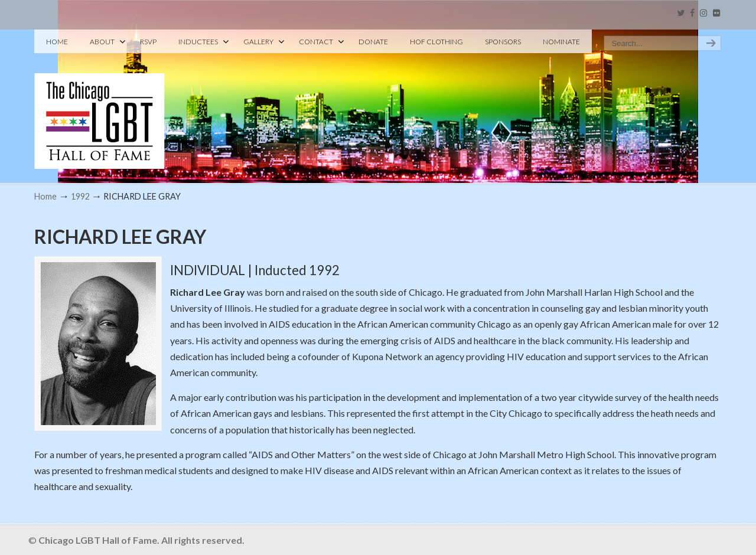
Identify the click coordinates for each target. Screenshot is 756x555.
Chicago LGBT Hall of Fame (100, 101)
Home (45, 196)
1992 (80, 196)
